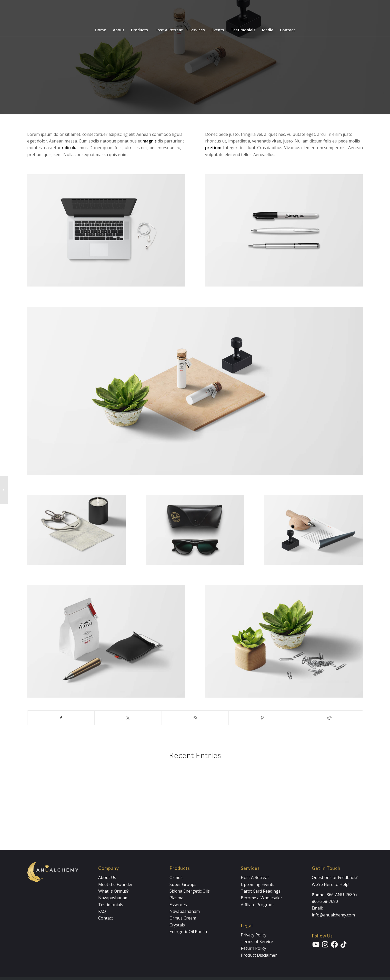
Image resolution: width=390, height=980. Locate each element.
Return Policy (253, 948)
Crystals (177, 925)
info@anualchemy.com (333, 915)
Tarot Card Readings (261, 891)
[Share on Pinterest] (262, 718)
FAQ (102, 911)
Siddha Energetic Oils (190, 891)
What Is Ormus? (113, 891)
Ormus (176, 877)
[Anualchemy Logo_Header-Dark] (195, 12)
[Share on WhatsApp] (195, 718)
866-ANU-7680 (341, 895)
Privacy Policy (254, 935)
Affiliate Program (257, 905)
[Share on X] (128, 718)
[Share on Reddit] (329, 718)
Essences (178, 905)
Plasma (176, 898)
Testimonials (111, 905)
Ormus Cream (183, 918)
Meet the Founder (116, 884)
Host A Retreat (255, 877)
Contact (106, 918)
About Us (107, 877)
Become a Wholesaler (262, 898)
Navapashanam (113, 898)
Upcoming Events (258, 884)
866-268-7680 (325, 901)
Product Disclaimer (259, 955)
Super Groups (183, 884)
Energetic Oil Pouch (188, 932)
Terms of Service (257, 942)
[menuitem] (101, 30)
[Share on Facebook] (61, 718)
